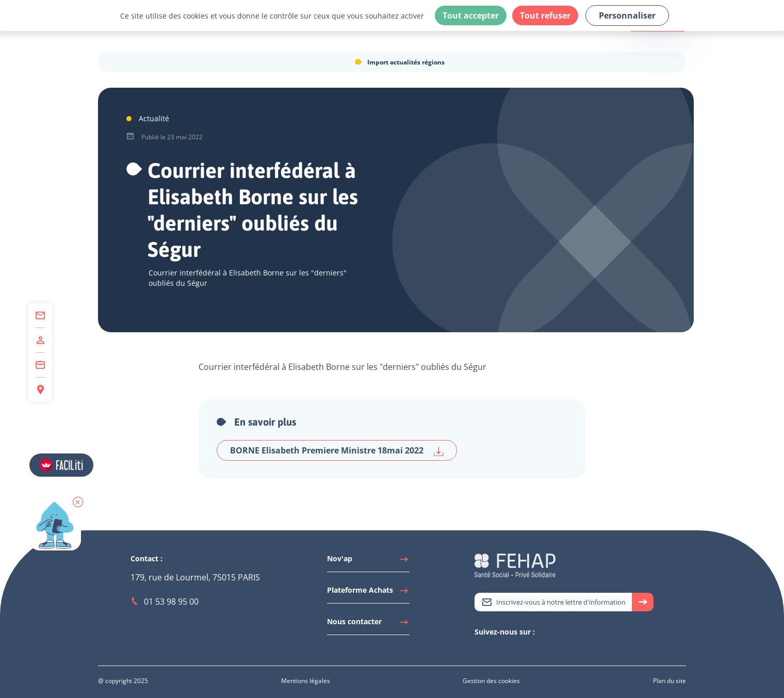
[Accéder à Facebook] (511, 650)
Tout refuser (545, 15)
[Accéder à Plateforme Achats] (368, 593)
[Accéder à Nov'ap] (368, 561)
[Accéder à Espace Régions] (40, 390)
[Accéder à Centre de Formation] (40, 365)
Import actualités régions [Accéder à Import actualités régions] (406, 62)
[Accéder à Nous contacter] (368, 624)
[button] (78, 502)
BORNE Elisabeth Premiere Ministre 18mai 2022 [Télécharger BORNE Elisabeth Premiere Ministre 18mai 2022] (337, 451)
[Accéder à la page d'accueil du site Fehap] (515, 564)
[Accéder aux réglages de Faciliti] (61, 465)
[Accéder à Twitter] (480, 650)
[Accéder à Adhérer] (40, 340)
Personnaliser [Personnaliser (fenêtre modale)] (627, 15)
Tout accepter (471, 15)
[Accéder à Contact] (40, 316)
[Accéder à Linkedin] (490, 650)
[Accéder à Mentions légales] (306, 681)
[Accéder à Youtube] (500, 650)
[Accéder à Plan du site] (669, 681)
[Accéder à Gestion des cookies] (491, 681)
